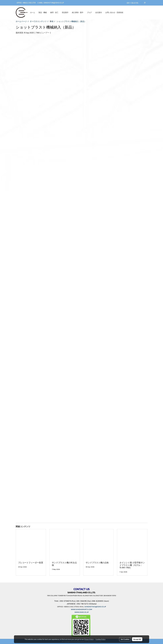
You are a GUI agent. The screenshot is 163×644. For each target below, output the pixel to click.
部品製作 (65, 13)
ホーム (33, 13)
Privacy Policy (89, 639)
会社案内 (99, 13)
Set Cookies (125, 639)
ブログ (89, 13)
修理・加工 (54, 13)
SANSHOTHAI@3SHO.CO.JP (54, 3)
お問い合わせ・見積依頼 (114, 13)
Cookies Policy (101, 639)
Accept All (137, 639)
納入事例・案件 (78, 13)
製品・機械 (43, 13)
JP (143, 3)
